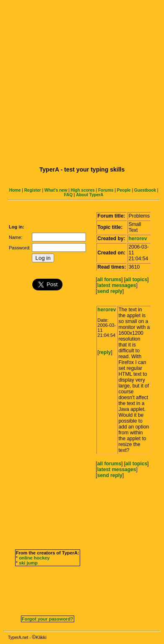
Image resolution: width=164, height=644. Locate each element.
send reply (110, 291)
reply (105, 352)
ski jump (28, 563)
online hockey (34, 558)
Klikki (41, 637)
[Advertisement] (80, 82)
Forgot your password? (48, 619)
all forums (109, 280)
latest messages (117, 285)
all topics (136, 280)
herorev (138, 239)
